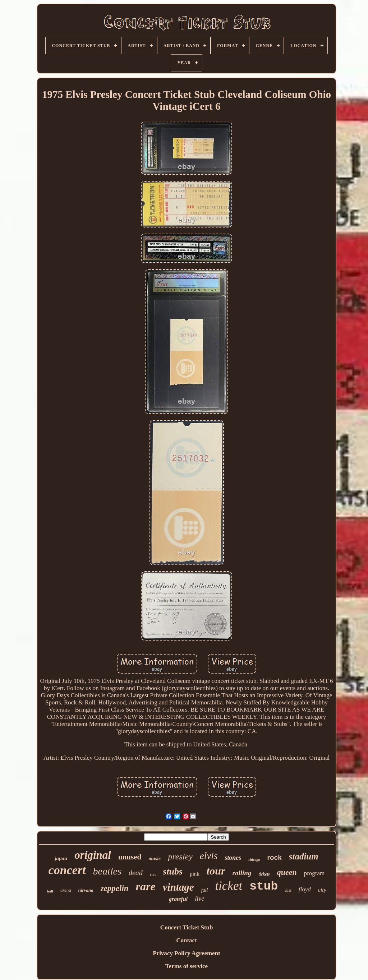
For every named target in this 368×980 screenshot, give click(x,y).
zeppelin (115, 888)
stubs (173, 871)
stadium (304, 856)
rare (146, 886)
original (93, 855)
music (155, 859)
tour (216, 871)
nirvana (86, 890)
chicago (254, 860)
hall (50, 891)
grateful (178, 899)
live (199, 899)
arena (66, 890)
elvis (209, 856)
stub (264, 887)
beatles (107, 871)
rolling (242, 873)
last (288, 890)
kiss (153, 875)
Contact (187, 940)
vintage (178, 887)
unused (130, 857)
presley (180, 857)
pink (195, 874)
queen (287, 872)
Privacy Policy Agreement (187, 953)
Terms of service (187, 966)
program (314, 873)
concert (67, 870)
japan (61, 858)
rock (275, 857)
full (205, 890)
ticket (229, 886)
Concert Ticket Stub (187, 927)
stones (233, 858)
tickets (264, 874)
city (322, 890)
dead (136, 873)
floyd (305, 889)
